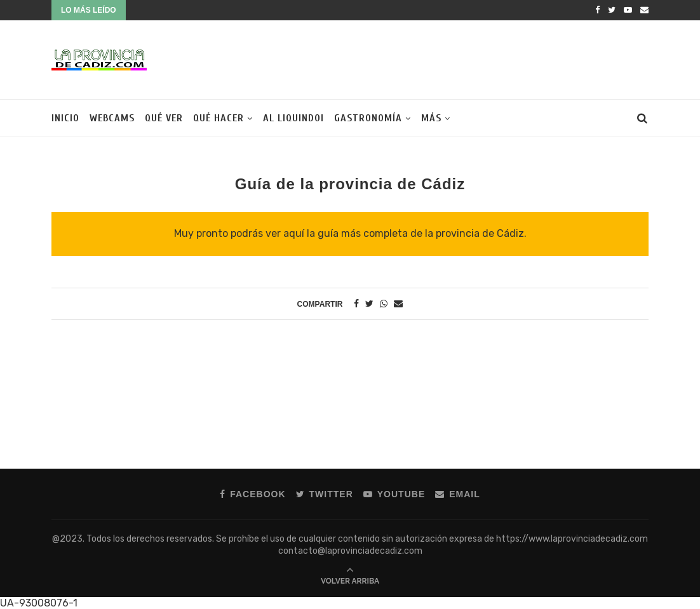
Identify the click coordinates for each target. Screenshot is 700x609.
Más (431, 118)
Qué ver (164, 118)
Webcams (112, 118)
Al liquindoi (293, 118)
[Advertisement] (417, 58)
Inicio (65, 118)
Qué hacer (219, 118)
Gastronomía (368, 118)
